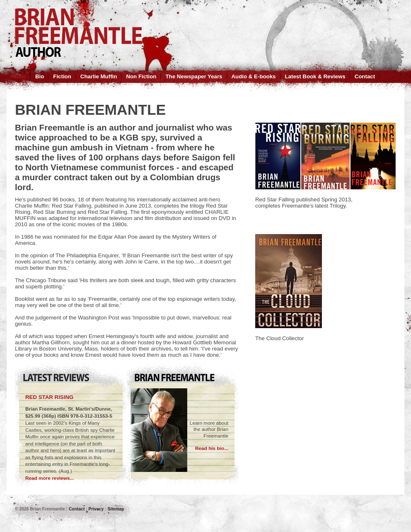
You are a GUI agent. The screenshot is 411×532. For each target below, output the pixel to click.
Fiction (62, 76)
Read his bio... (212, 448)
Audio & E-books (254, 76)
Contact (365, 76)
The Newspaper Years (194, 76)
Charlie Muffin (99, 76)
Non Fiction (141, 76)
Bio (40, 76)
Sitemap (116, 509)
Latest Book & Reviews (315, 76)
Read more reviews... (50, 478)
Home (18, 76)
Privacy (96, 509)
